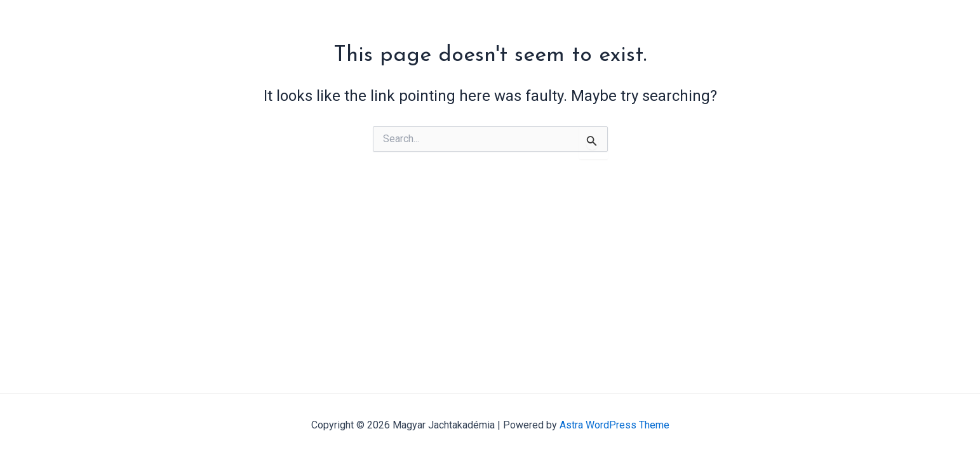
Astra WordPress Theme (614, 425)
